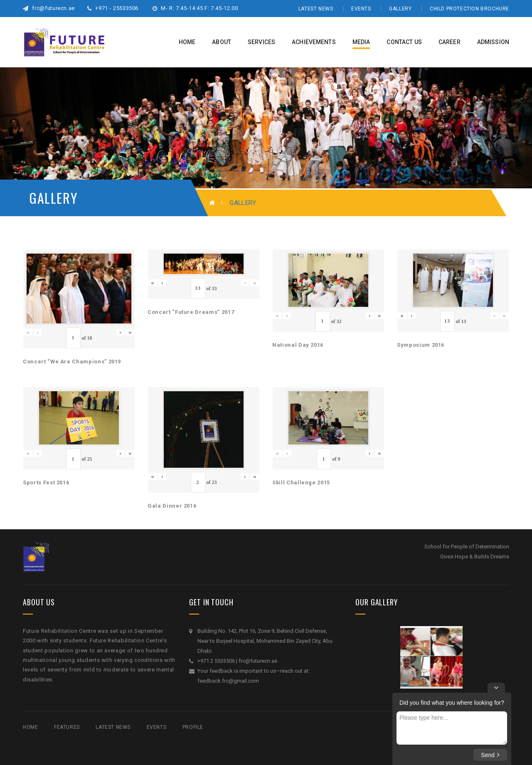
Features (67, 727)
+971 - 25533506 (113, 8)
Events (361, 9)
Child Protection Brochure (469, 9)
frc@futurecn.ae (49, 8)
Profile (193, 727)
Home (30, 727)
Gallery (400, 9)
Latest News (316, 9)
